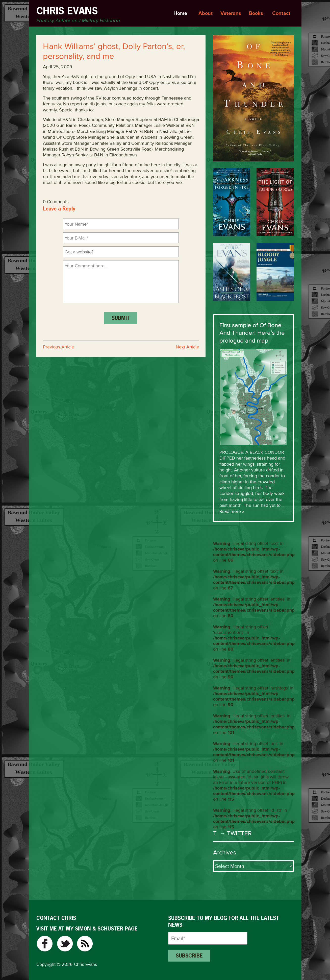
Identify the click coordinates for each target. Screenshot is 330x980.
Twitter (65, 944)
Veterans (231, 13)
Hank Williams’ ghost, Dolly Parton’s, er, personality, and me (114, 51)
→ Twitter (235, 833)
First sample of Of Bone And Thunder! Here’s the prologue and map (252, 333)
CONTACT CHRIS (56, 918)
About (206, 13)
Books (256, 13)
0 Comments (56, 202)
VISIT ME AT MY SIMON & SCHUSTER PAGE (87, 929)
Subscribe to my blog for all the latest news (224, 921)
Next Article (187, 347)
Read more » (232, 511)
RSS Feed (85, 944)
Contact (281, 13)
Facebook (45, 944)
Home (180, 13)
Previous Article (58, 347)
